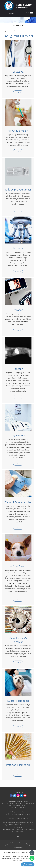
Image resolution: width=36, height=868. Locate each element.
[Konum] (32, 853)
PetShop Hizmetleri (18, 765)
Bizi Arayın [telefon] (29, 864)
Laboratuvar (18, 248)
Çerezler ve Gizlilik (9, 843)
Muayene (18, 72)
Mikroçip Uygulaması (18, 189)
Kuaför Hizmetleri (18, 701)
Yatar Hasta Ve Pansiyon (18, 640)
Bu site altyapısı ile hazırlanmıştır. (18, 852)
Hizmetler (13, 31)
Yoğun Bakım (18, 566)
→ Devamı (18, 92)
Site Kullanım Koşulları (23, 843)
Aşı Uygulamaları (18, 131)
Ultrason (18, 310)
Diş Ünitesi (18, 435)
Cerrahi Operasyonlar (18, 502)
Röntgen (18, 369)
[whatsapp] (32, 858)
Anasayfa (4, 31)
